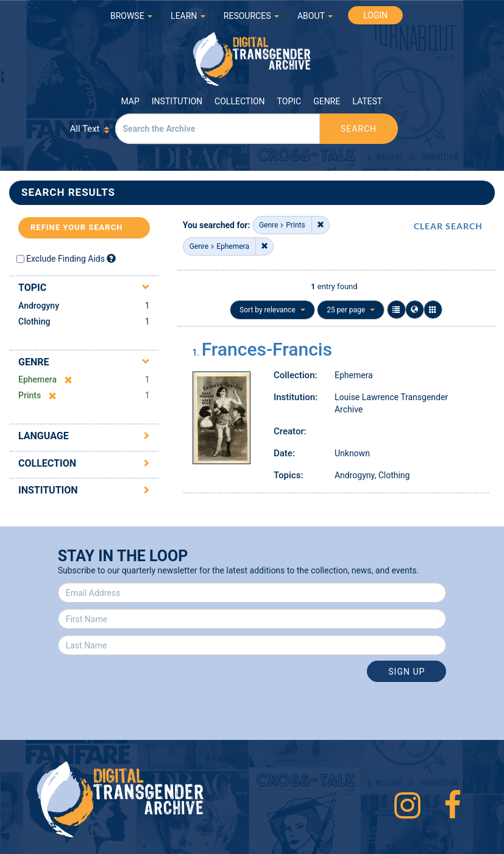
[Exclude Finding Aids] (111, 258)
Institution (177, 101)
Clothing (34, 321)
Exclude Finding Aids (66, 259)
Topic (289, 101)
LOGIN (375, 15)
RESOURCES (251, 16)
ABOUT (315, 16)
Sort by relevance (272, 310)
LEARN (188, 16)
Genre (327, 101)
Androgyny (39, 306)
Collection (240, 101)
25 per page (351, 310)
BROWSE (131, 16)
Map (130, 101)
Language (44, 436)
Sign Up (406, 672)
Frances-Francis (267, 349)
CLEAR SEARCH (448, 226)
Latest (367, 101)
